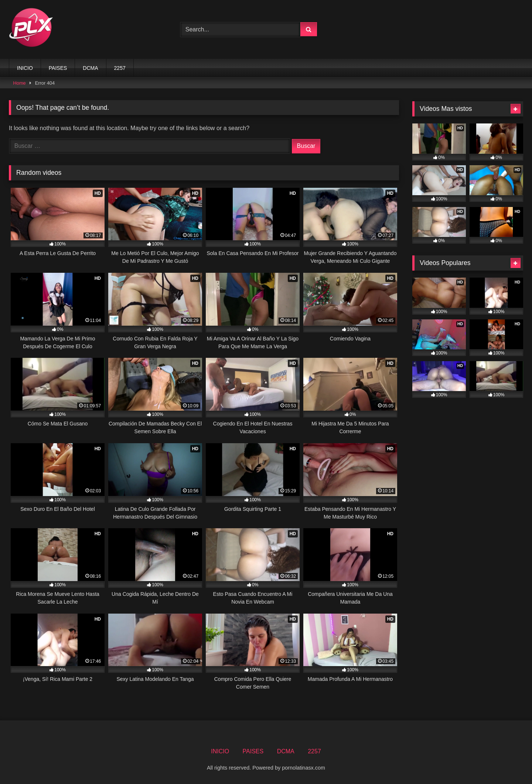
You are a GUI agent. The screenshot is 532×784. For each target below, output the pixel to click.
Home (20, 83)
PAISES (58, 68)
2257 (120, 68)
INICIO (25, 68)
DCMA (90, 68)
